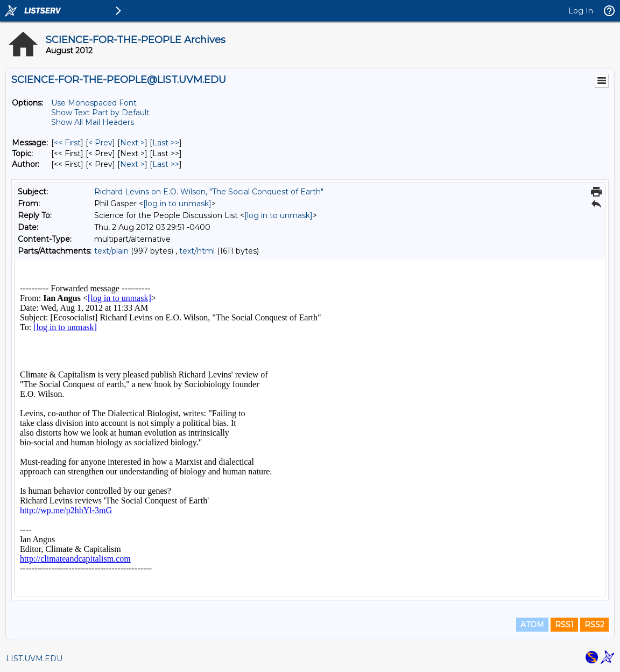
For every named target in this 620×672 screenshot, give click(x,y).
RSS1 (564, 625)
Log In (581, 11)
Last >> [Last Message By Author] (166, 164)
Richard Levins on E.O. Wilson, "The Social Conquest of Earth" (209, 192)
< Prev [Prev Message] (100, 143)
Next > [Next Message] (132, 143)
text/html (197, 251)
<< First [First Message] (67, 143)
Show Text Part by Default (100, 113)
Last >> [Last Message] (166, 143)
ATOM (532, 625)
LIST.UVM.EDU (34, 659)
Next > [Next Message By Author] (132, 164)
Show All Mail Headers (93, 122)
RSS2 (594, 625)
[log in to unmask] (177, 204)
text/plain (111, 251)
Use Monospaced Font (94, 103)
